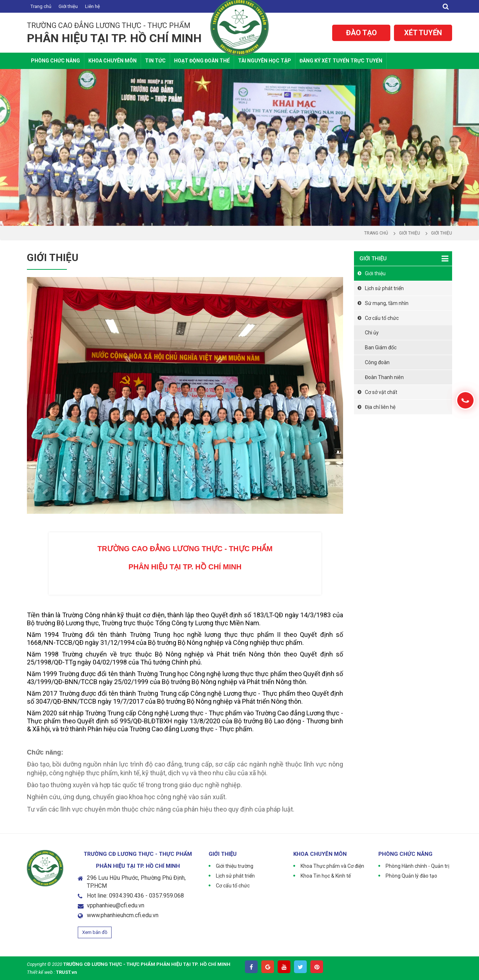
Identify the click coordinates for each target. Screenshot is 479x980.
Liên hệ (92, 6)
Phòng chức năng (55, 61)
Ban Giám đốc (381, 347)
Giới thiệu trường (235, 866)
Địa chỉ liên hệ (380, 407)
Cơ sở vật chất (381, 392)
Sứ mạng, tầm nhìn (387, 303)
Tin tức (155, 61)
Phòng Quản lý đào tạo (411, 876)
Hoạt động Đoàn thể (202, 61)
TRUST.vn (67, 972)
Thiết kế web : (41, 972)
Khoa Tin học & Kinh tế (326, 876)
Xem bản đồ (95, 932)
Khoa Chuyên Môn (112, 61)
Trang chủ (41, 6)
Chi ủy (372, 333)
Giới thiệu (68, 6)
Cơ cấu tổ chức (382, 318)
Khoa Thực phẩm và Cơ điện (332, 866)
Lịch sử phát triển (384, 288)
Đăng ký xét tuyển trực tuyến (341, 61)
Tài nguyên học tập (265, 61)
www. (94, 915)
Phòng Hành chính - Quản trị (417, 866)
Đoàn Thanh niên (384, 377)
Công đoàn (377, 362)
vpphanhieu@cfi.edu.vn (116, 905)
